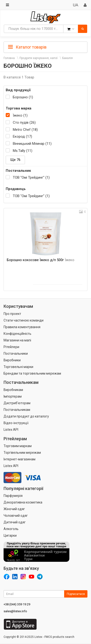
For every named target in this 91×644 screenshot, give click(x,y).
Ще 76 (15, 160)
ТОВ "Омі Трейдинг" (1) (31, 177)
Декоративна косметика (23, 502)
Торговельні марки (18, 367)
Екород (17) (22, 136)
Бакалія (67, 58)
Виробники (12, 360)
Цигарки (10, 535)
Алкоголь (11, 529)
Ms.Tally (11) (23, 151)
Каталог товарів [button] (27, 47)
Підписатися (76, 594)
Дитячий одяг (15, 522)
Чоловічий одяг (16, 516)
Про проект (12, 314)
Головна (9, 58)
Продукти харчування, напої (38, 58)
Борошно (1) (23, 97)
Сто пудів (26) (24, 122)
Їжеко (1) (20, 115)
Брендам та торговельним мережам (32, 373)
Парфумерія (13, 496)
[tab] (45, 47)
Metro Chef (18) (25, 130)
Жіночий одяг (14, 509)
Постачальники (16, 354)
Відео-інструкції (16, 423)
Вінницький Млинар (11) (32, 144)
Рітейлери (11, 347)
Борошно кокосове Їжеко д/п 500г (41, 260)
